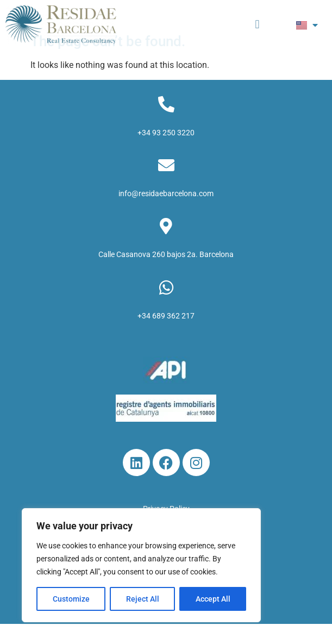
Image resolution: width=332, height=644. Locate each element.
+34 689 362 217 (166, 336)
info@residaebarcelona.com (166, 214)
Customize (71, 599)
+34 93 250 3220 (166, 153)
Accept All (213, 599)
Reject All (143, 599)
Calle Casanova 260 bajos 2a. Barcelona (166, 275)
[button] (257, 25)
